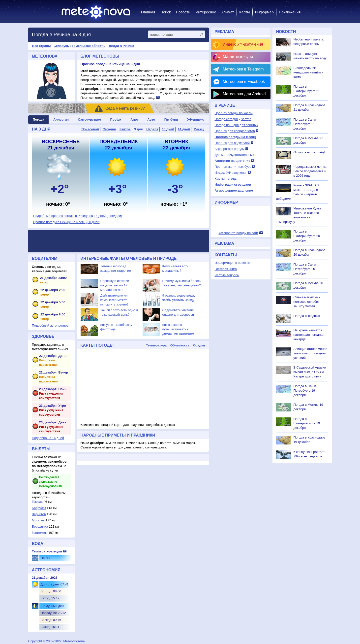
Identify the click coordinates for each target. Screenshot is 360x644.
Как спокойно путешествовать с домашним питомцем (178, 329)
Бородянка (40, 526)
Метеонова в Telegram (243, 69)
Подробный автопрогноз (50, 325)
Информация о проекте (232, 263)
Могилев (38, 520)
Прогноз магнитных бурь (233, 167)
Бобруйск (39, 508)
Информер (264, 12)
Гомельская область (88, 46)
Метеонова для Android (244, 94)
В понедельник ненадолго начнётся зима (309, 72)
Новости (183, 12)
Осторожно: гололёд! (309, 152)
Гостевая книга (226, 269)
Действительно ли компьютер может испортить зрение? (115, 300)
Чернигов (39, 514)
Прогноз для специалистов (235, 131)
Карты (245, 12)
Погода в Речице (121, 46)
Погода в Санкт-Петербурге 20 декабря (306, 269)
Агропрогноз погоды (230, 149)
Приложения (290, 12)
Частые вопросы (227, 275)
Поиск (166, 12)
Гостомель (40, 533)
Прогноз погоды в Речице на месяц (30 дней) (67, 222)
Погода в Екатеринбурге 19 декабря (307, 423)
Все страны (42, 46)
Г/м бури (171, 119)
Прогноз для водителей (232, 143)
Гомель (37, 502)
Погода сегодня (226, 119)
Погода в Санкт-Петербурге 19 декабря (306, 390)
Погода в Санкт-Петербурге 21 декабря (306, 124)
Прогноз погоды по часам (234, 113)
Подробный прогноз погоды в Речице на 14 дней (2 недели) (78, 216)
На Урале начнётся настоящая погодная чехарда (309, 335)
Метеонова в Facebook (244, 82)
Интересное (206, 12)
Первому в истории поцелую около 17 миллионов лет (115, 285)
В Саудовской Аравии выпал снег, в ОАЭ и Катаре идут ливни (310, 372)
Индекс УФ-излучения (243, 44)
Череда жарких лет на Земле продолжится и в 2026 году (310, 171)
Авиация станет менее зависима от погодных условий (310, 353)
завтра (246, 119)
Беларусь (61, 46)
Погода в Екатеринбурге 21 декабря (307, 91)
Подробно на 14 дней (48, 438)
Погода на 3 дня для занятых (237, 125)
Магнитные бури (238, 57)
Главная (148, 12)
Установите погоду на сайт (238, 233)
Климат (228, 12)
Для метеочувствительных (234, 155)
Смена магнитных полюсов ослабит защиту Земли (307, 302)
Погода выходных (307, 316)
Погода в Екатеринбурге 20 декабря (307, 236)
